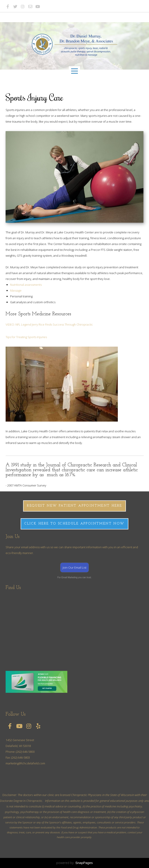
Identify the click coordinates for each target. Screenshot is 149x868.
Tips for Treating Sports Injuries (26, 337)
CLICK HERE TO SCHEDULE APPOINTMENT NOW (74, 524)
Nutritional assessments (26, 285)
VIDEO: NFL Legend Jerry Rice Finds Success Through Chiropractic (49, 324)
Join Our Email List (74, 567)
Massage (16, 290)
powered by (75, 863)
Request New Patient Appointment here (74, 506)
